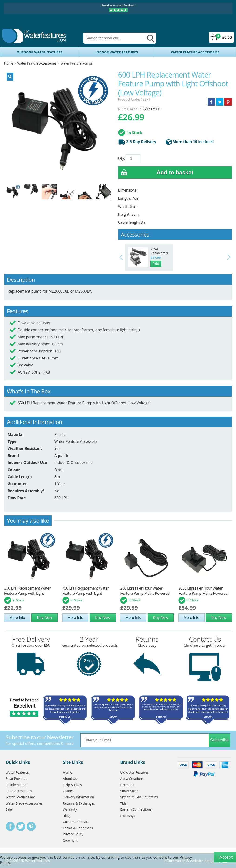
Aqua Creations (132, 778)
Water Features (17, 772)
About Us (70, 778)
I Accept (225, 857)
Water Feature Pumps (77, 63)
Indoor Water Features (116, 52)
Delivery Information (79, 797)
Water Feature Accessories (195, 52)
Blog (66, 816)
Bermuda (127, 785)
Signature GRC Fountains (139, 797)
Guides (68, 791)
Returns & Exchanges (79, 803)
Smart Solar (129, 791)
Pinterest (31, 826)
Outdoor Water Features (40, 52)
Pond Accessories (19, 791)
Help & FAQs (72, 785)
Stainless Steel (16, 785)
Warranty (70, 809)
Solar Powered (17, 778)
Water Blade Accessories (24, 803)
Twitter (21, 826)
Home (9, 63)
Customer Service (76, 822)
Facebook (10, 826)
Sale (9, 809)
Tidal (124, 803)
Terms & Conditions (78, 828)
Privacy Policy (73, 834)
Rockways (128, 816)
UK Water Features (134, 772)
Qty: (122, 158)
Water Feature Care (20, 797)
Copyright (70, 840)
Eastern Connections (136, 809)
